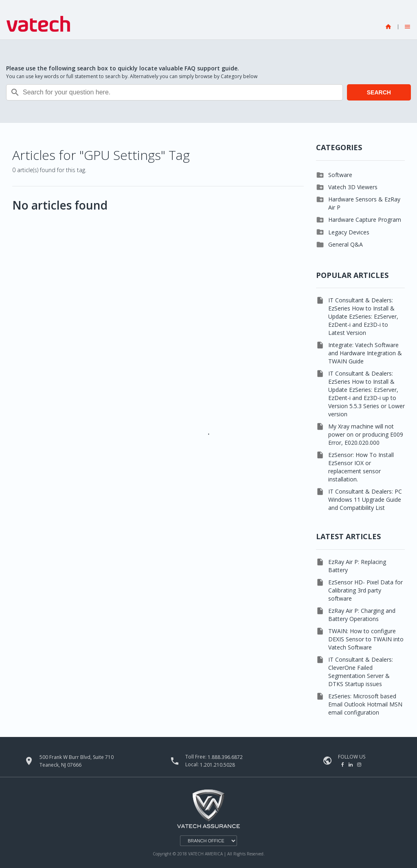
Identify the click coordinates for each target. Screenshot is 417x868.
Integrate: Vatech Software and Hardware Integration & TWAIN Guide (365, 353)
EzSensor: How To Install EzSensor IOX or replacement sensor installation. (361, 467)
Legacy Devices (349, 232)
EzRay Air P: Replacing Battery (357, 566)
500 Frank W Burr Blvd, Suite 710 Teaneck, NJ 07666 (77, 761)
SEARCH (379, 92)
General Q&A (346, 244)
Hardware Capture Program (365, 220)
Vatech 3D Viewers (353, 187)
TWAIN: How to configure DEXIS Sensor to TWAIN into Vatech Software (366, 639)
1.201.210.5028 (217, 765)
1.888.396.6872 (225, 757)
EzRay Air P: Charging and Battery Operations (362, 615)
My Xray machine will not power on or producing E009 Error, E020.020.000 (366, 434)
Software (340, 175)
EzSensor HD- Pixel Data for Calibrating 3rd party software (365, 590)
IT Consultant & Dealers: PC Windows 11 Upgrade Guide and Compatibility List (365, 500)
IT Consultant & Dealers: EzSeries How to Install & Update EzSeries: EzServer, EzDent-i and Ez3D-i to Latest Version (363, 316)
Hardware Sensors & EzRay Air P (364, 203)
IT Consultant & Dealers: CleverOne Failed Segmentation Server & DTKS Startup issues (361, 672)
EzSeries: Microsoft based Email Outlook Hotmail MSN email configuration (365, 704)
